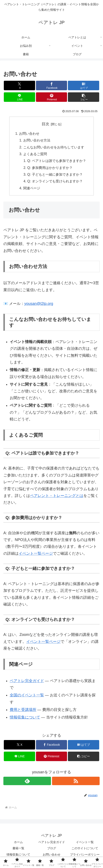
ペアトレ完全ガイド (27, 681)
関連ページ (32, 188)
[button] (84, 97)
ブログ (52, 848)
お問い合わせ (29, 133)
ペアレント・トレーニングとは (57, 496)
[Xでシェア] (19, 85)
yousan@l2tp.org (39, 304)
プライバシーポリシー (85, 855)
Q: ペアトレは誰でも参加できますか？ (57, 161)
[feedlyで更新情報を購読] (27, 781)
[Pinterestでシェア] (52, 97)
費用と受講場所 (23, 710)
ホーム (18, 842)
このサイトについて (85, 848)
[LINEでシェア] (19, 97)
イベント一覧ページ (36, 553)
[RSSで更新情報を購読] (76, 781)
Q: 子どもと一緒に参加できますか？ (55, 174)
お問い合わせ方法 (37, 140)
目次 (45, 124)
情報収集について (25, 717)
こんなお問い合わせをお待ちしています (54, 147)
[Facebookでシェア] (52, 85)
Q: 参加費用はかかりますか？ (50, 168)
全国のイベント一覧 (27, 695)
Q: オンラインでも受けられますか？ (55, 181)
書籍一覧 (18, 848)
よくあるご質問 (35, 154)
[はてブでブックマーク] (84, 85)
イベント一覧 (85, 842)
